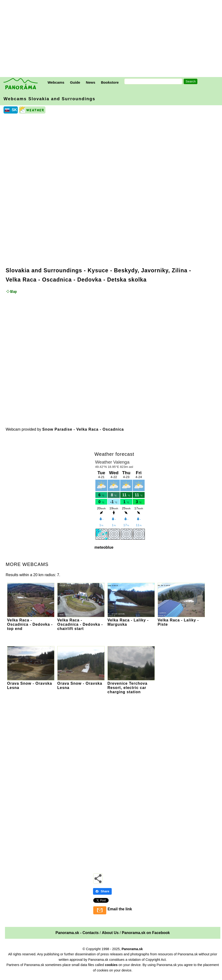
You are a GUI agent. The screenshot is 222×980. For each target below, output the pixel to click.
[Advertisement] (112, 39)
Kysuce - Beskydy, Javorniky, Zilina (138, 270)
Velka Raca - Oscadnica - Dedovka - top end (31, 622)
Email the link (120, 909)
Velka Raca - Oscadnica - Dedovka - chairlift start (81, 622)
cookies (111, 965)
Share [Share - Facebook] (102, 891)
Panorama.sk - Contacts (77, 933)
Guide (75, 82)
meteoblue (104, 547)
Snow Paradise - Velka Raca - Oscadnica (83, 429)
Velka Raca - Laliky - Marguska (131, 620)
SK (14, 110)
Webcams (56, 82)
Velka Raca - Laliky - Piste (181, 620)
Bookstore (110, 82)
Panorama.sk (132, 949)
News (91, 82)
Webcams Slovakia (49, 99)
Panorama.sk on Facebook (146, 933)
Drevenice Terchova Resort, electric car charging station (131, 686)
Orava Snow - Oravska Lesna (31, 683)
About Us (110, 933)
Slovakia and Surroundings (44, 270)
